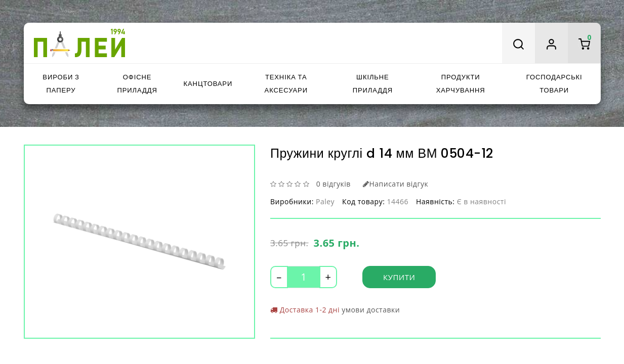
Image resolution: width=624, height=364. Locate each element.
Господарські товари (554, 84)
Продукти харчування (461, 84)
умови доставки (371, 310)
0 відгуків (334, 184)
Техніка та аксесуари (286, 84)
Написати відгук (396, 184)
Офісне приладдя (137, 84)
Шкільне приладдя (373, 84)
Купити (399, 277)
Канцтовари (208, 84)
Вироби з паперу (61, 84)
